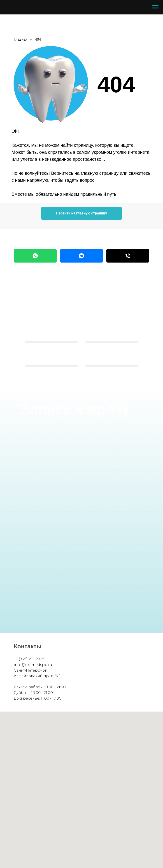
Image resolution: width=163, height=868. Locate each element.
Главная (21, 39)
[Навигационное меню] (155, 7)
